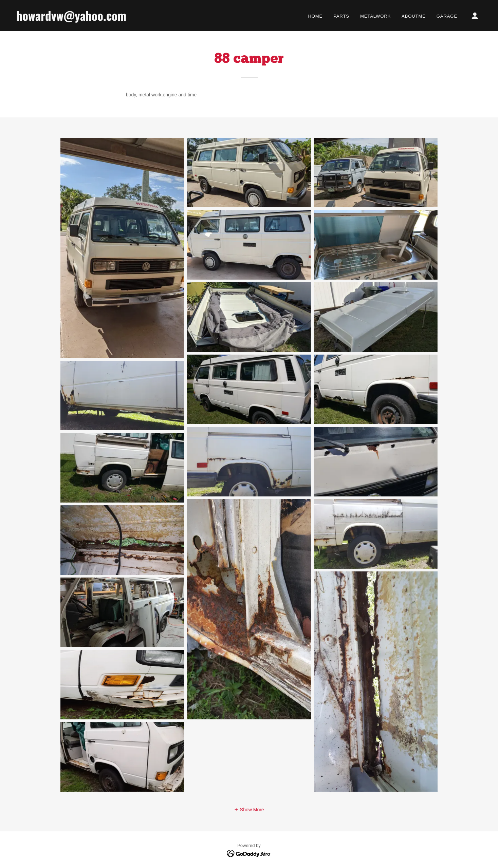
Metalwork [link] (375, 16)
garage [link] (447, 16)
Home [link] (315, 16)
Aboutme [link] (414, 16)
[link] (81, 19)
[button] (475, 16)
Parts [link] (341, 16)
